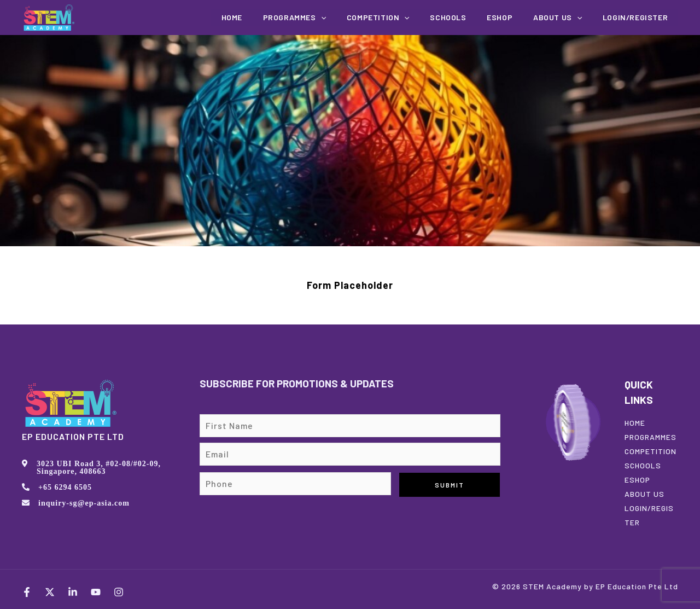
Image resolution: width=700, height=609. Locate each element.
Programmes (329, 18)
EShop (515, 17)
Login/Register (638, 17)
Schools (470, 17)
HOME (635, 423)
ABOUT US (644, 494)
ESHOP (637, 480)
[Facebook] (27, 592)
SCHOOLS (643, 465)
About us (567, 18)
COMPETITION (407, 18)
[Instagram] (119, 592)
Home (273, 17)
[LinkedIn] (73, 592)
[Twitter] (50, 592)
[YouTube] (96, 592)
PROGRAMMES (651, 437)
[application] (356, 18)
